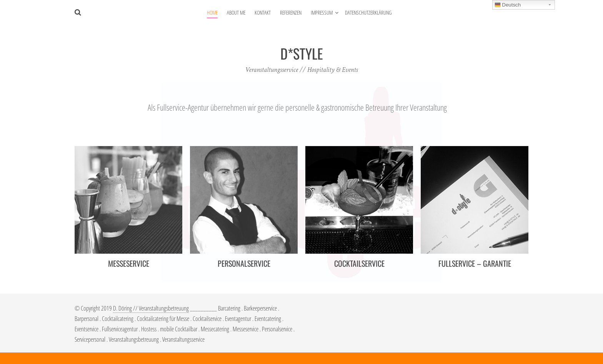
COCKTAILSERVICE (359, 263)
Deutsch (508, 5)
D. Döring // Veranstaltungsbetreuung (151, 308)
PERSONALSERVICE (244, 263)
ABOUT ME (236, 12)
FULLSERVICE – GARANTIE (475, 263)
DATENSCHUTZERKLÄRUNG (368, 12)
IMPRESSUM (322, 12)
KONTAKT (263, 12)
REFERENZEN (291, 12)
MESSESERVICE (129, 263)
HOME (212, 12)
